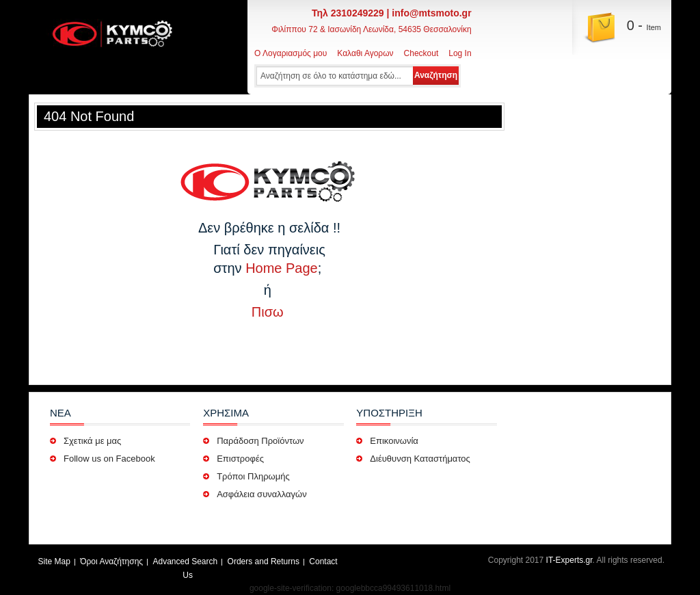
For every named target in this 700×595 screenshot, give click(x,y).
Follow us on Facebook (109, 459)
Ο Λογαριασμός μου (291, 53)
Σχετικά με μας (92, 441)
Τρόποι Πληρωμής (253, 476)
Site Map (54, 561)
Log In (460, 53)
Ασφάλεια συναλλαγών (262, 494)
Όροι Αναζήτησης (111, 561)
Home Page (282, 268)
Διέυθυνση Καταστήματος (420, 459)
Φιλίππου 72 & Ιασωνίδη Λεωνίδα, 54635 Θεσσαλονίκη (371, 29)
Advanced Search (185, 561)
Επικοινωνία (394, 441)
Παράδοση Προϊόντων (261, 441)
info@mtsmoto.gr (431, 13)
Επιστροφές (241, 459)
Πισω (269, 312)
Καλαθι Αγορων (365, 53)
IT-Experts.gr (569, 560)
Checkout (421, 53)
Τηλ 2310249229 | (352, 13)
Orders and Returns (264, 561)
